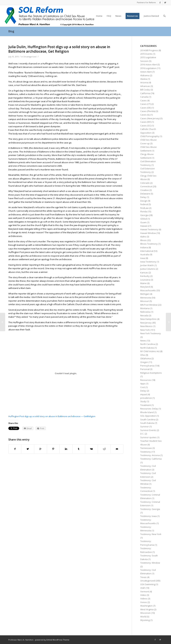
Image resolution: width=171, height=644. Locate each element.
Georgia (144, 215)
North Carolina (148, 344)
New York (145, 330)
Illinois (143, 240)
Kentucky (145, 276)
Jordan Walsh (147, 265)
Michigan (145, 294)
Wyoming (145, 620)
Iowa (143, 258)
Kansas (144, 273)
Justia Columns (148, 269)
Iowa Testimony (148, 262)
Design (144, 201)
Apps (143, 384)
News (143, 341)
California (145, 93)
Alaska (144, 79)
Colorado (145, 183)
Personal (145, 369)
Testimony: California (151, 459)
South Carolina (148, 419)
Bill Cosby (145, 90)
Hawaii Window (148, 233)
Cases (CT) (146, 104)
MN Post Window (149, 305)
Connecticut (146, 186)
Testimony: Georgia (150, 509)
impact (144, 394)
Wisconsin (145, 613)
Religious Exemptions (151, 373)
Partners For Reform (146, 2)
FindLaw (144, 208)
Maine (143, 283)
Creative (145, 190)
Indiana (144, 247)
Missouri (145, 301)
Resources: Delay (149, 409)
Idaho (143, 237)
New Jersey (146, 323)
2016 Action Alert (149, 65)
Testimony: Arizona (150, 455)
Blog (11, 31)
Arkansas (145, 86)
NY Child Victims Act (150, 351)
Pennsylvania (147, 366)
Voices (144, 602)
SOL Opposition (148, 416)
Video (143, 595)
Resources (146, 380)
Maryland (145, 287)
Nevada (144, 315)
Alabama (145, 75)
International (147, 251)
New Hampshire (148, 319)
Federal (144, 204)
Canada (144, 97)
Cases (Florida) (148, 111)
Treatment (146, 405)
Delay (143, 197)
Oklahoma (146, 358)
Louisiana (145, 280)
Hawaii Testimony (149, 229)
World (143, 617)
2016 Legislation (148, 68)
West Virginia (147, 609)
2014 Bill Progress (149, 50)
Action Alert (146, 72)
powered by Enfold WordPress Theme (52, 640)
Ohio (143, 355)
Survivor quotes (148, 437)
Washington (146, 606)
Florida (144, 211)
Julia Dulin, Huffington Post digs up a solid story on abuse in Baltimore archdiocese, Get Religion (59, 49)
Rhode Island (147, 412)
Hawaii (144, 226)
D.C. (142, 434)
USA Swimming (148, 584)
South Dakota (147, 423)
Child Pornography (150, 136)
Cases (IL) (145, 115)
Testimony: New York (151, 534)
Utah (143, 588)
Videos (144, 599)
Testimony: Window (150, 563)
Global (144, 219)
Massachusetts (148, 290)
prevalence (146, 398)
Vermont (145, 592)
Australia (145, 254)
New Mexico (146, 326)
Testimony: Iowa (148, 516)
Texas (143, 577)
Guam (143, 222)
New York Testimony (151, 333)
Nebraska (145, 312)
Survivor (145, 426)
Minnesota (146, 298)
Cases (143, 100)
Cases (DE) (146, 108)
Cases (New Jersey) (150, 118)
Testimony (146, 452)
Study (143, 401)
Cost (143, 387)
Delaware (145, 194)
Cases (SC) (146, 126)
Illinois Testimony (149, 244)
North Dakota (147, 348)
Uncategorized (30, 57)
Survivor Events (148, 430)
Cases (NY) (146, 122)
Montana (145, 308)
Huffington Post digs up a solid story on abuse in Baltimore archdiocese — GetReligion (52, 416)
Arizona (144, 82)
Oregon (144, 362)
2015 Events (146, 54)
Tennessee (146, 448)
